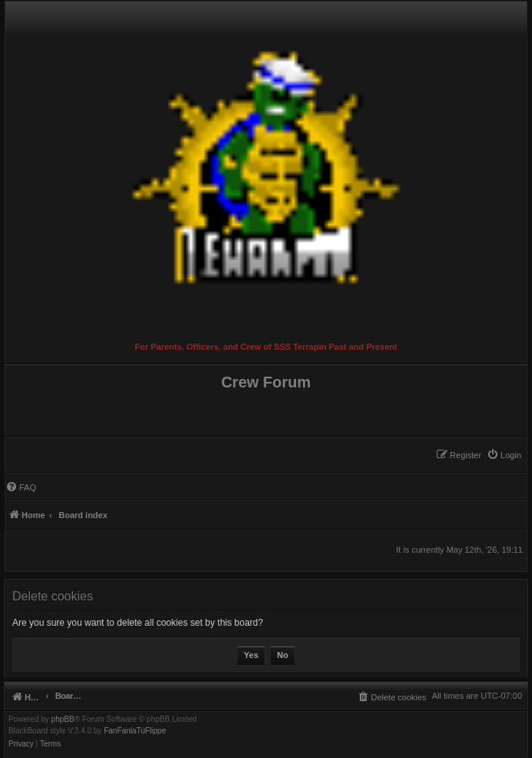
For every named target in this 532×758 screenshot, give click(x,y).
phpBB (63, 720)
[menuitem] (504, 455)
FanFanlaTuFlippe (135, 731)
